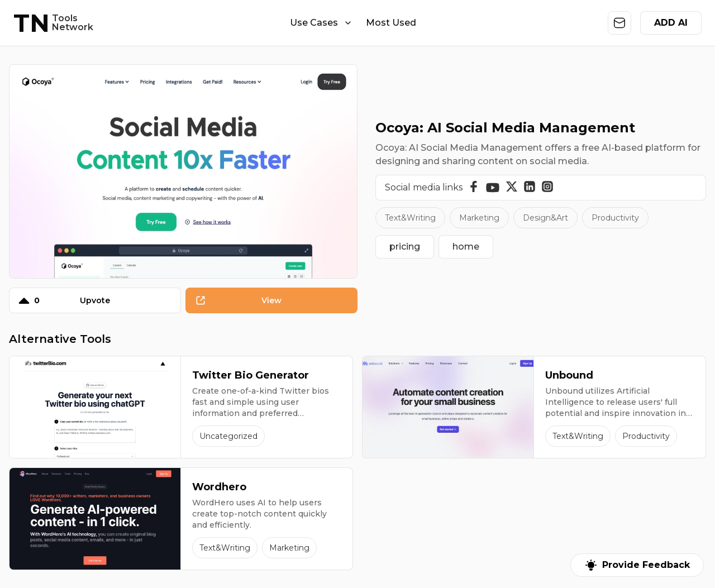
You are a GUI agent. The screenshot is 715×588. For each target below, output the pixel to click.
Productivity (615, 218)
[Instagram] (547, 188)
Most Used (391, 23)
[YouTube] (493, 188)
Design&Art (545, 218)
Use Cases (321, 23)
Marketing (479, 218)
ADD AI (671, 23)
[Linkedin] (530, 188)
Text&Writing (410, 218)
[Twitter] (512, 188)
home (466, 247)
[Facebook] (474, 188)
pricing (405, 247)
